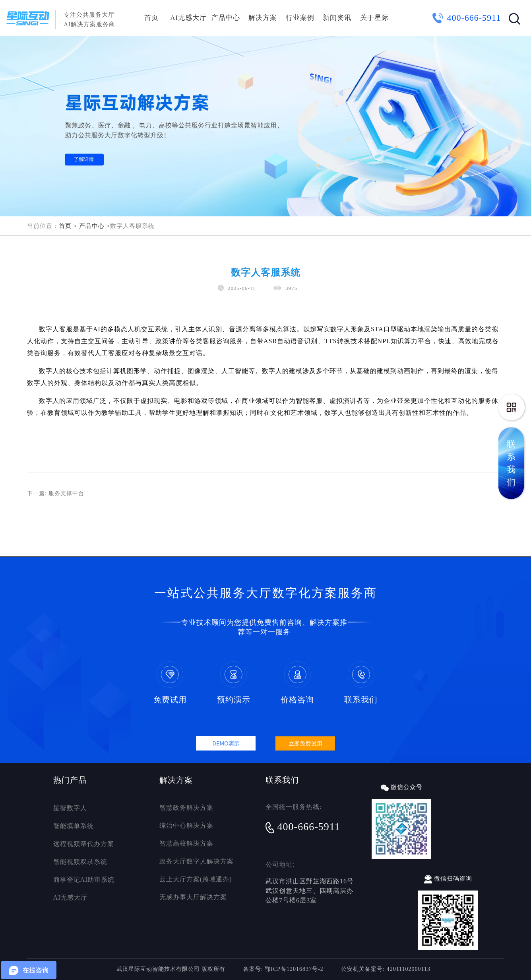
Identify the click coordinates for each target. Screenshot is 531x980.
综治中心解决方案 (186, 825)
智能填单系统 (74, 826)
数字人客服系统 (132, 226)
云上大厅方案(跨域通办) (196, 879)
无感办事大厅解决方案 (193, 897)
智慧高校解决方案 (186, 843)
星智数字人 (70, 808)
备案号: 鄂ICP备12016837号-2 (283, 969)
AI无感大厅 (188, 18)
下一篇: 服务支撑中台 (56, 493)
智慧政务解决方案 (186, 808)
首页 (151, 18)
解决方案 (263, 18)
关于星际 (374, 18)
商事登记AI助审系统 (84, 880)
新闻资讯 (337, 18)
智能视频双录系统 (80, 862)
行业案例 (300, 18)
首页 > (68, 226)
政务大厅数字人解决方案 (197, 861)
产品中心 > (95, 226)
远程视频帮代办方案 (84, 844)
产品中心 (226, 18)
